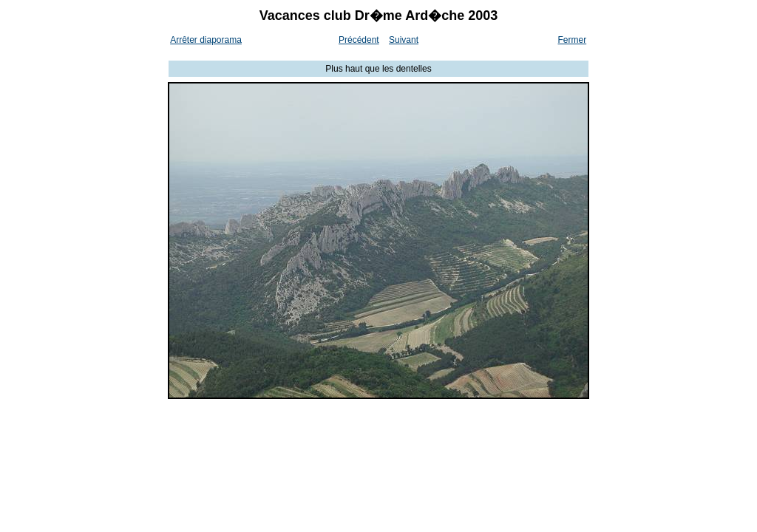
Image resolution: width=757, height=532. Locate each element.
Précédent (359, 40)
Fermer (573, 40)
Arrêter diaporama (206, 40)
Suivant (404, 40)
